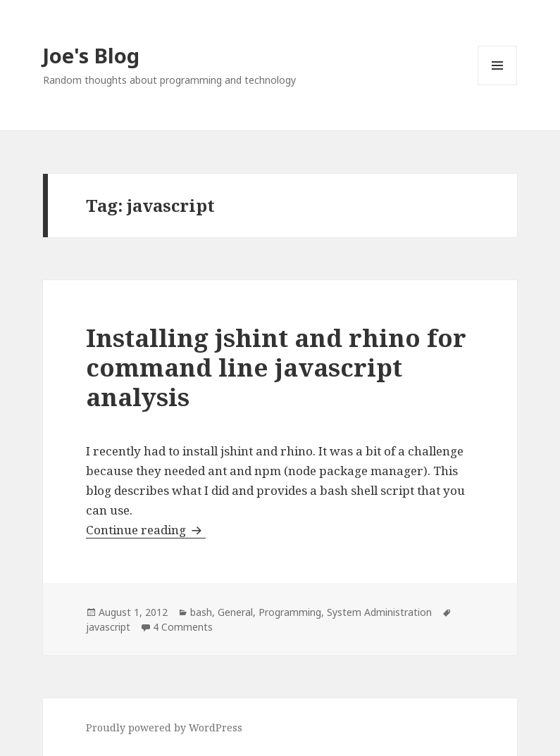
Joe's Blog (91, 55)
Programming (290, 612)
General (235, 612)
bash (201, 612)
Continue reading (146, 530)
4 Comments (183, 627)
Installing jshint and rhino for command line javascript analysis (276, 367)
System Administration (379, 612)
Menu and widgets (498, 85)
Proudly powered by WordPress (164, 727)
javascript (108, 627)
